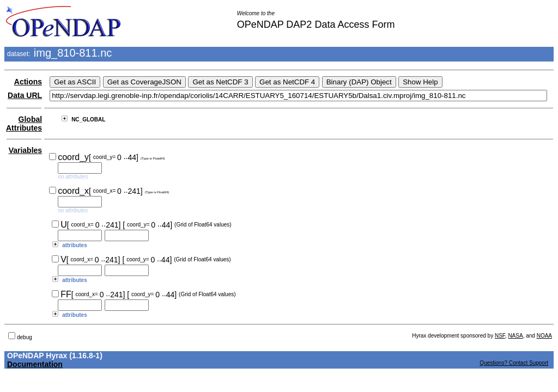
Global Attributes (24, 124)
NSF (500, 336)
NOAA (544, 336)
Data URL (25, 95)
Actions (28, 82)
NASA (515, 336)
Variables (26, 150)
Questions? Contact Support (514, 363)
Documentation (35, 364)
